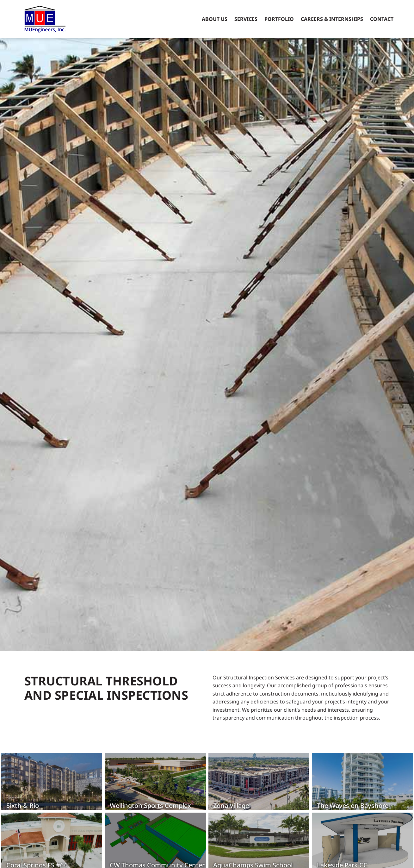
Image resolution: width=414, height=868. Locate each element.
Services (246, 19)
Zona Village (231, 806)
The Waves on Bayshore (352, 806)
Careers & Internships (332, 19)
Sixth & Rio (22, 806)
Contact (382, 19)
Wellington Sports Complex (150, 806)
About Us (215, 19)
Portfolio (279, 19)
